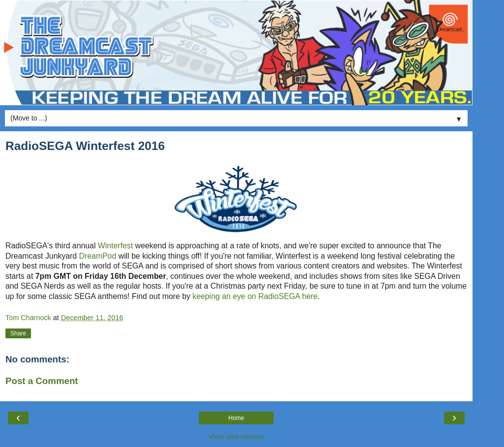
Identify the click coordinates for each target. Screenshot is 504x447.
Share (18, 333)
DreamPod (98, 256)
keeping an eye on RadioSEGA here (255, 296)
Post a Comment (42, 381)
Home (236, 418)
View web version (236, 437)
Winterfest (115, 246)
